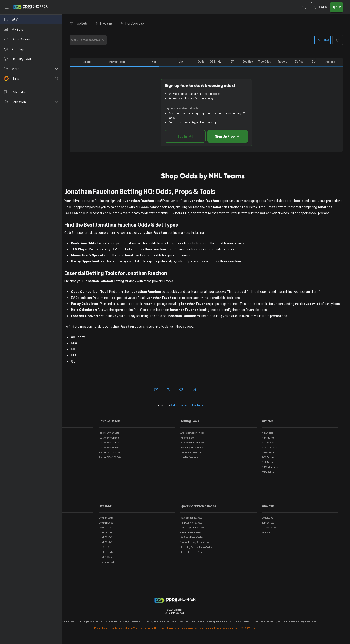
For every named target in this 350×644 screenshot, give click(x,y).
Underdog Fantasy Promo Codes (196, 547)
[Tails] (31, 78)
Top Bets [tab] (79, 23)
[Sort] (220, 62)
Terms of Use (268, 523)
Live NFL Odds (106, 528)
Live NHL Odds (106, 532)
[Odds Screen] (31, 39)
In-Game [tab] (104, 23)
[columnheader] (75, 62)
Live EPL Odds (105, 557)
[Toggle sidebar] (7, 7)
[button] (31, 69)
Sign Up (336, 7)
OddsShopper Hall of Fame (187, 405)
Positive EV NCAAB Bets (110, 452)
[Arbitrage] (31, 49)
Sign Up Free (228, 136)
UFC (74, 355)
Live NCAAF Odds (107, 542)
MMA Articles (269, 472)
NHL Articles (268, 462)
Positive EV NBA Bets (109, 433)
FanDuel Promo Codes (191, 523)
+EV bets (175, 213)
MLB (74, 349)
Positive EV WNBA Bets (110, 457)
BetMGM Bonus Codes (191, 518)
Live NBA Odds (106, 518)
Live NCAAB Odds (107, 537)
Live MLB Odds (106, 523)
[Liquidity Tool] (31, 59)
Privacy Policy (269, 528)
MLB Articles (268, 452)
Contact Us (267, 518)
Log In (320, 7)
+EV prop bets (121, 249)
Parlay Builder (187, 438)
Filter (322, 40)
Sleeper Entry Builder (191, 452)
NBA (74, 343)
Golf (74, 361)
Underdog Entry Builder (192, 448)
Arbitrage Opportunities (192, 433)
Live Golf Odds (106, 547)
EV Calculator (81, 298)
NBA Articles (268, 438)
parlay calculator (130, 261)
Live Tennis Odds (107, 562)
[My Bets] (31, 29)
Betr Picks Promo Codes (192, 552)
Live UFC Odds (106, 552)
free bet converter (267, 213)
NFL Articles (268, 443)
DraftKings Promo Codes (192, 528)
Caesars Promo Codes (191, 532)
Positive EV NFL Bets (109, 443)
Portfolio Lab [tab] (132, 23)
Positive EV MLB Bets (109, 438)
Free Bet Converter (190, 457)
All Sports (78, 337)
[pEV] (31, 19)
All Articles (267, 433)
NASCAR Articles (270, 467)
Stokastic (267, 532)
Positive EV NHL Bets (109, 448)
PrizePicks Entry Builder (192, 443)
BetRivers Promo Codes (192, 537)
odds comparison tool (158, 207)
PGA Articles (268, 457)
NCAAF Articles (270, 448)
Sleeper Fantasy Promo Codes (195, 542)
